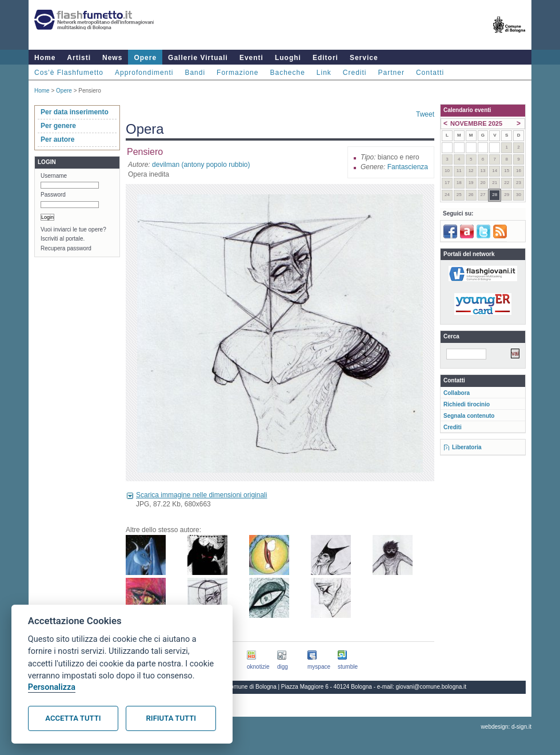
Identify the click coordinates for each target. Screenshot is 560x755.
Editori (325, 58)
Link (324, 73)
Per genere (58, 126)
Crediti (355, 73)
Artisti (79, 58)
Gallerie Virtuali (198, 58)
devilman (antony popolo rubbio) (201, 165)
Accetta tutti (73, 718)
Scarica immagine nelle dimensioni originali (201, 495)
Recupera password (66, 248)
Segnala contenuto (469, 416)
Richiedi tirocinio (467, 404)
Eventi (251, 58)
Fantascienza (408, 167)
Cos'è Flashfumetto (69, 73)
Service (364, 58)
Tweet (425, 114)
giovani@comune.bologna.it (431, 687)
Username (54, 176)
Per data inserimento (75, 112)
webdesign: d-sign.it (506, 727)
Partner (391, 73)
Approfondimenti (144, 73)
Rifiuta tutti (171, 718)
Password (53, 195)
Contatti (430, 73)
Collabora (457, 393)
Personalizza (52, 687)
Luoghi (288, 58)
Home (45, 58)
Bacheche (287, 73)
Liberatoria (467, 447)
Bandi (195, 73)
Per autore (57, 139)
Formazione (237, 73)
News (112, 58)
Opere (145, 58)
